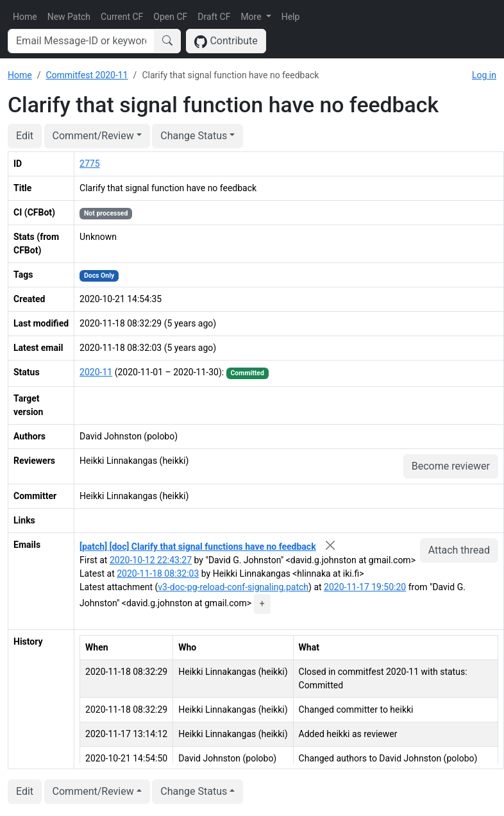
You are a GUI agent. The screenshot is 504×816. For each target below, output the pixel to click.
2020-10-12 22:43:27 (151, 560)
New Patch (69, 17)
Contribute (226, 41)
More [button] (252, 17)
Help (291, 17)
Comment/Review (93, 136)
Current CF (122, 17)
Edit (25, 136)
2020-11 (96, 372)
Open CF (170, 17)
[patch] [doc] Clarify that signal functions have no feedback (198, 547)
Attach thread (459, 550)
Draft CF (214, 17)
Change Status (194, 136)
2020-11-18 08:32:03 (158, 574)
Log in (484, 75)
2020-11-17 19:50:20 (365, 587)
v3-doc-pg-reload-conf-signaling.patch (233, 587)
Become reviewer (451, 466)
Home (25, 17)
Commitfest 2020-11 (87, 75)
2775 (89, 164)
